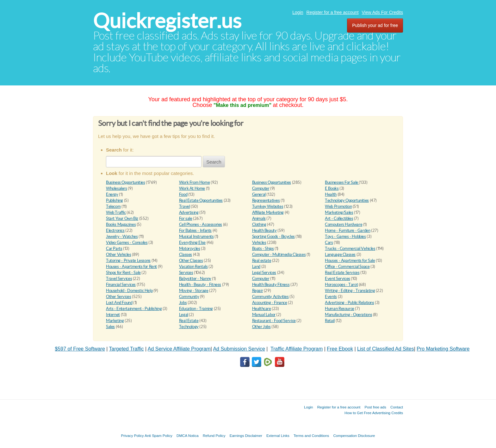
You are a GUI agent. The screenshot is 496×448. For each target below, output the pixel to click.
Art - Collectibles (339, 218)
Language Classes (340, 255)
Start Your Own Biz (122, 218)
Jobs (183, 303)
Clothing (259, 224)
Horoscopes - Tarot (341, 285)
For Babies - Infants (195, 230)
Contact (397, 407)
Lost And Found (119, 303)
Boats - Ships (263, 249)
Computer (261, 188)
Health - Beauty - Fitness (200, 285)
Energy (112, 194)
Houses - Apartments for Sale (350, 261)
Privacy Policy (132, 436)
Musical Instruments (196, 236)
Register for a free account (333, 12)
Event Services (338, 279)
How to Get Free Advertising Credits (374, 413)
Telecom (113, 206)
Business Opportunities (125, 182)
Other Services (119, 297)
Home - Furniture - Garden (347, 230)
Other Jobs (261, 327)
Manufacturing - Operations (348, 315)
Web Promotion (338, 206)
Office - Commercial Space (347, 267)
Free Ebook (340, 349)
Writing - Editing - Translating (350, 291)
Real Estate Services (342, 273)
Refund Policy (214, 436)
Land (256, 267)
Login (298, 12)
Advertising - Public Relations (349, 303)
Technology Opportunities (347, 200)
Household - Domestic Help (129, 291)
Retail (330, 321)
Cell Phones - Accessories (201, 224)
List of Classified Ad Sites (386, 349)
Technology (189, 327)
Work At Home (192, 188)
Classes (186, 255)
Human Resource (340, 309)
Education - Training (196, 309)
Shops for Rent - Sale (123, 273)
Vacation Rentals (193, 267)
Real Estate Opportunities (201, 200)
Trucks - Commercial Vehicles (350, 249)
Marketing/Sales (339, 212)
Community (189, 297)
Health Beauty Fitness (271, 285)
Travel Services (119, 279)
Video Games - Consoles (127, 243)
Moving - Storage (194, 291)
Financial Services (121, 285)
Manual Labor (264, 315)
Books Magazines (121, 224)
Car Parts (114, 249)
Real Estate (189, 321)
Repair (258, 291)
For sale (186, 218)
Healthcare (262, 309)
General (259, 194)
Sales (110, 327)
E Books (332, 188)
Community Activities (270, 297)
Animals (259, 218)
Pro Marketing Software (443, 349)
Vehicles (259, 243)
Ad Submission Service (239, 349)
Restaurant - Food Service (274, 321)
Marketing (115, 321)
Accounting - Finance (270, 303)
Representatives (266, 200)
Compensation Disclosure (354, 436)
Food (183, 194)
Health (331, 194)
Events (331, 297)
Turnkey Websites (268, 206)
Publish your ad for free (375, 25)
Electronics (115, 230)
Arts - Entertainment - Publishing (134, 309)
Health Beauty (264, 230)
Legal (184, 315)
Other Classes (191, 261)
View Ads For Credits (382, 12)
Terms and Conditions (311, 436)
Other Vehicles (119, 255)
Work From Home (195, 182)
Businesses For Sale (342, 182)
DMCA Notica (188, 436)
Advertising (189, 212)
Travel (185, 206)
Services (186, 273)
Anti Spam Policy (158, 436)
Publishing (115, 200)
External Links (278, 436)
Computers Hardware (344, 224)
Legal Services (264, 273)
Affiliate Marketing (268, 212)
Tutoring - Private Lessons (128, 261)
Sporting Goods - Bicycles (273, 236)
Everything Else (192, 243)
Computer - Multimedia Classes (279, 255)
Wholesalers (117, 188)
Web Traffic (116, 212)
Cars (329, 243)
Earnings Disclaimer (246, 436)
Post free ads (375, 407)
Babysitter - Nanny (195, 279)
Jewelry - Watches (122, 236)
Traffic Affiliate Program (297, 349)
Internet (113, 315)
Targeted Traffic (127, 349)
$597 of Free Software (80, 349)
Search (214, 162)
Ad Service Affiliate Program (179, 349)
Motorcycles (190, 249)
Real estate (262, 261)
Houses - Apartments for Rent (131, 267)
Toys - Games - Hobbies (345, 236)
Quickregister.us (167, 21)
